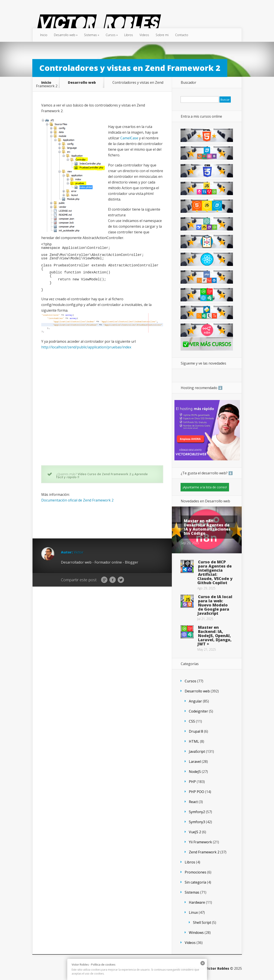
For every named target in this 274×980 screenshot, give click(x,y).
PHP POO (196, 792)
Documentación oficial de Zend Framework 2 (77, 500)
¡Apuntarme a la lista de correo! (205, 487)
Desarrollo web (66, 35)
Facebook (113, 580)
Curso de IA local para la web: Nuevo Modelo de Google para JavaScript (215, 605)
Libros (129, 35)
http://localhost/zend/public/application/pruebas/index (86, 347)
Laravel (195, 762)
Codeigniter (198, 711)
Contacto (182, 35)
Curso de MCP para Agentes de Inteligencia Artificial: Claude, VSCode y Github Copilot (215, 572)
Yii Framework (200, 842)
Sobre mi (162, 35)
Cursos (112, 35)
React (193, 802)
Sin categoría (195, 882)
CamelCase (129, 138)
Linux (193, 912)
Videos (144, 35)
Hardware (197, 902)
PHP (192, 782)
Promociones (196, 872)
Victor (79, 552)
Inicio (44, 35)
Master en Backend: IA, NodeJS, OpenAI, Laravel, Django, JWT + (215, 636)
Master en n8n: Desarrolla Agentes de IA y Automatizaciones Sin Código (207, 527)
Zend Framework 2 (204, 852)
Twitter (121, 580)
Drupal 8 (196, 731)
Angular (195, 701)
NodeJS (195, 772)
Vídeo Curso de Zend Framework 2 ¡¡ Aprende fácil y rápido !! (102, 476)
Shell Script (202, 922)
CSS (192, 721)
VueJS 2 (195, 832)
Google (104, 580)
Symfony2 (197, 812)
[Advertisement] (121, 518)
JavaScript (197, 751)
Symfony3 (197, 822)
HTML (194, 741)
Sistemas (92, 35)
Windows (196, 933)
